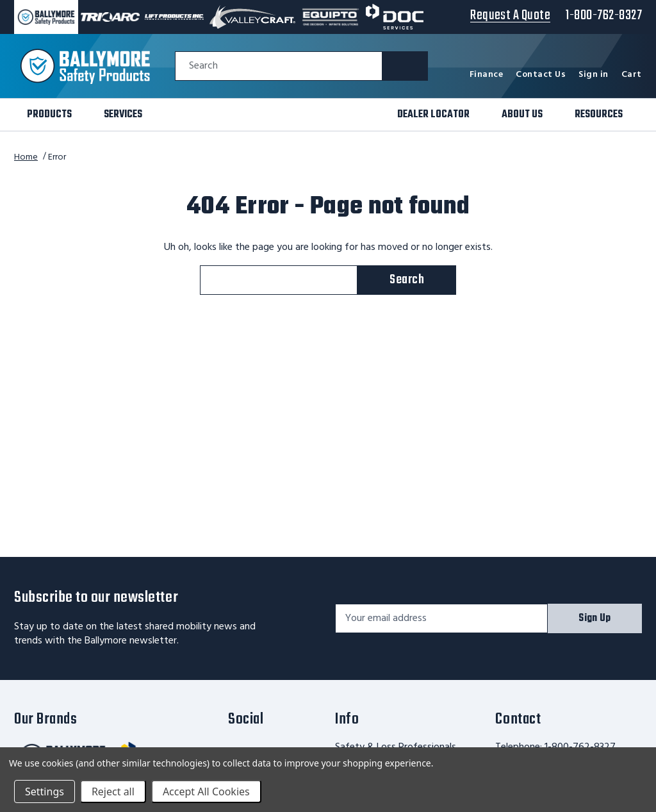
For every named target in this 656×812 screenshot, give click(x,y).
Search (203, 66)
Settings (45, 791)
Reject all (113, 791)
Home (26, 157)
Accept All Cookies (206, 791)
